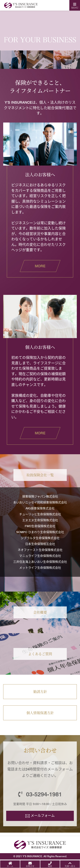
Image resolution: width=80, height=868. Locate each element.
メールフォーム (43, 816)
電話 (50, 866)
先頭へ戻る (70, 866)
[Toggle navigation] (75, 5)
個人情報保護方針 (40, 713)
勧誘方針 (40, 692)
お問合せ (30, 866)
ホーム (10, 866)
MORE (40, 266)
